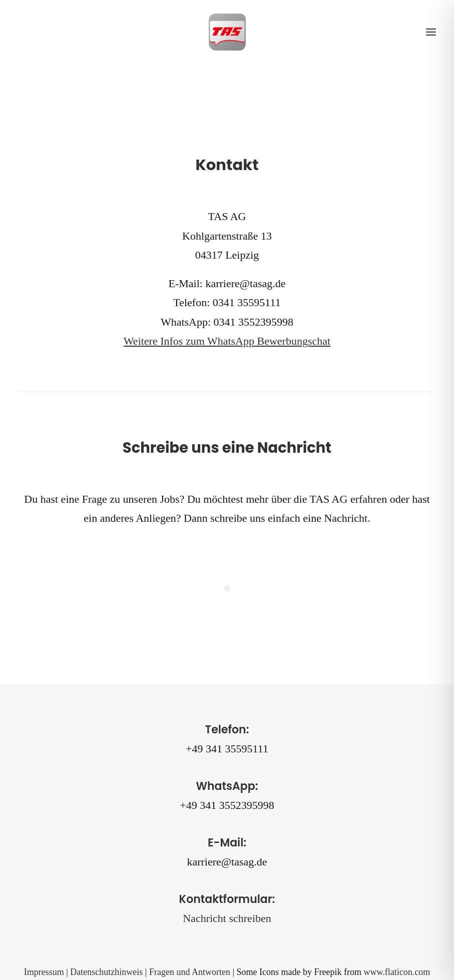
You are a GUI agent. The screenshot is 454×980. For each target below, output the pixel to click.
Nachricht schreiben (227, 918)
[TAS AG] (227, 32)
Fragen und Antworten (190, 972)
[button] (431, 32)
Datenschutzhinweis (106, 972)
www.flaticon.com (397, 972)
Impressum (44, 972)
